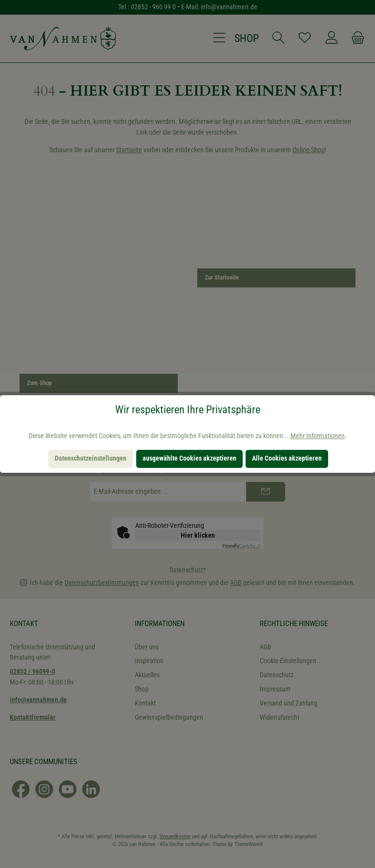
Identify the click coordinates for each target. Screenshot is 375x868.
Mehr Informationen (318, 436)
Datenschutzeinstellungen (91, 458)
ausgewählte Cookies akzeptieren (189, 458)
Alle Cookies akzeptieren (287, 458)
